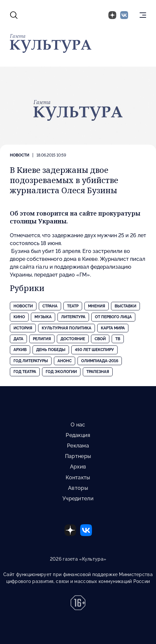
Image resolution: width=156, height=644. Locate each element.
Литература (73, 317)
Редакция (78, 435)
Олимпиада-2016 (100, 361)
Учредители (78, 499)
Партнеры (78, 456)
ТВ (118, 339)
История (23, 328)
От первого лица (113, 317)
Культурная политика (67, 328)
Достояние (73, 339)
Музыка (43, 317)
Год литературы (31, 361)
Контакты (78, 478)
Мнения (97, 306)
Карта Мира (113, 328)
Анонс (65, 361)
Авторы (78, 488)
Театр (73, 306)
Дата (18, 339)
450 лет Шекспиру (94, 350)
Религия (42, 339)
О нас (78, 425)
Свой (100, 339)
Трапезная (98, 372)
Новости (20, 155)
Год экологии (61, 372)
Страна (50, 306)
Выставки (125, 306)
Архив (20, 350)
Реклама (78, 446)
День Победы (51, 350)
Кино (19, 317)
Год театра (25, 372)
